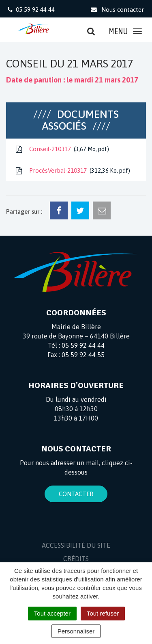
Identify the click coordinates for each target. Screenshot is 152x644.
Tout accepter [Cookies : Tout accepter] (52, 613)
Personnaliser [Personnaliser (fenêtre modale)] (76, 631)
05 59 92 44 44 (83, 345)
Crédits (76, 559)
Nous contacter (117, 10)
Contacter (76, 494)
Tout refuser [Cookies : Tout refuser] (103, 613)
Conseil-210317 (62, 149)
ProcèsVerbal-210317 (72, 171)
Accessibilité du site (76, 545)
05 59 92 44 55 (83, 355)
